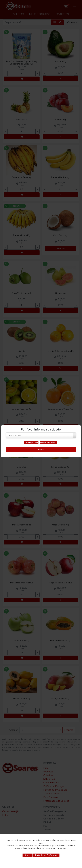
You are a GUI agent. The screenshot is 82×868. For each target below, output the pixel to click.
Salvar (41, 450)
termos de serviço (58, 848)
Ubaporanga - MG (48, 443)
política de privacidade (31, 848)
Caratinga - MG (31, 443)
